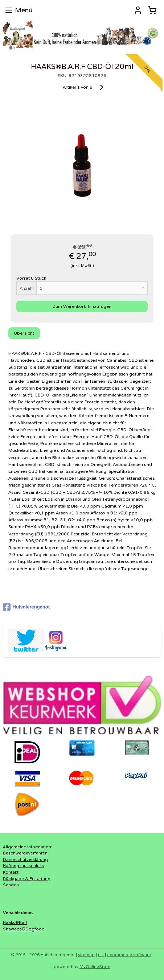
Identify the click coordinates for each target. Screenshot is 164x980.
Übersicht (24, 333)
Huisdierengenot (26, 607)
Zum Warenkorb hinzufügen (82, 306)
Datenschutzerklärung (25, 860)
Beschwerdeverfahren (25, 853)
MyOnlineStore (95, 967)
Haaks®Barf (15, 922)
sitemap (86, 955)
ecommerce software (129, 955)
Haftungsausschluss (23, 866)
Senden (11, 885)
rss (101, 955)
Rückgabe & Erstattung (27, 879)
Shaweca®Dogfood (24, 929)
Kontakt (11, 872)
